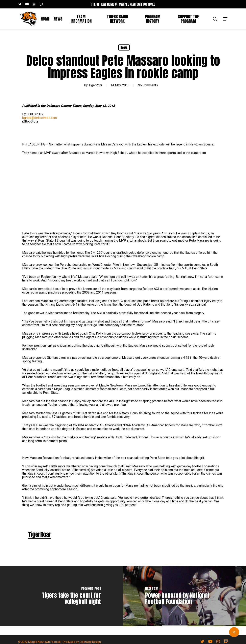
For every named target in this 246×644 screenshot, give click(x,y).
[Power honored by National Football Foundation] (184, 596)
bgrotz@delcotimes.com (40, 118)
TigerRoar (95, 85)
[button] (225, 19)
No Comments (148, 85)
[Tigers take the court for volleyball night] (61, 596)
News (124, 47)
